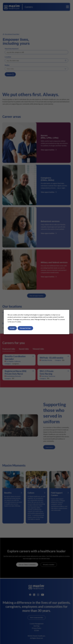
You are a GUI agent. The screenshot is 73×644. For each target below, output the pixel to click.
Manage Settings (25, 328)
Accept (12, 328)
